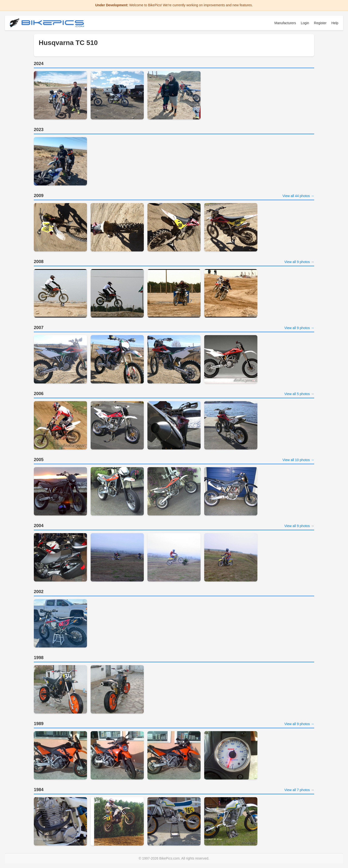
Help (335, 23)
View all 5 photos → (299, 394)
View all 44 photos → (298, 196)
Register (320, 23)
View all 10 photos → (298, 460)
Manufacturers (285, 23)
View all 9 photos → (299, 262)
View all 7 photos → (299, 790)
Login (305, 23)
